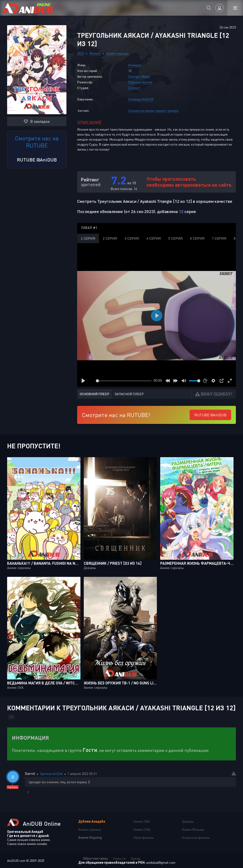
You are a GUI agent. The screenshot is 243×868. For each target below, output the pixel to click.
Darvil (30, 773)
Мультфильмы (144, 837)
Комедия (135, 65)
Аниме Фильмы (193, 829)
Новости (119, 858)
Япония (95, 53)
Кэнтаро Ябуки (139, 76)
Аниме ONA (142, 829)
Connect (134, 88)
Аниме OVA (142, 821)
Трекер (135, 858)
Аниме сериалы (117, 53)
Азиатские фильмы (196, 837)
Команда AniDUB (141, 99)
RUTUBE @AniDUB (37, 160)
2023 (80, 53)
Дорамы (188, 821)
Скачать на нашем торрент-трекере (153, 111)
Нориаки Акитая (140, 82)
